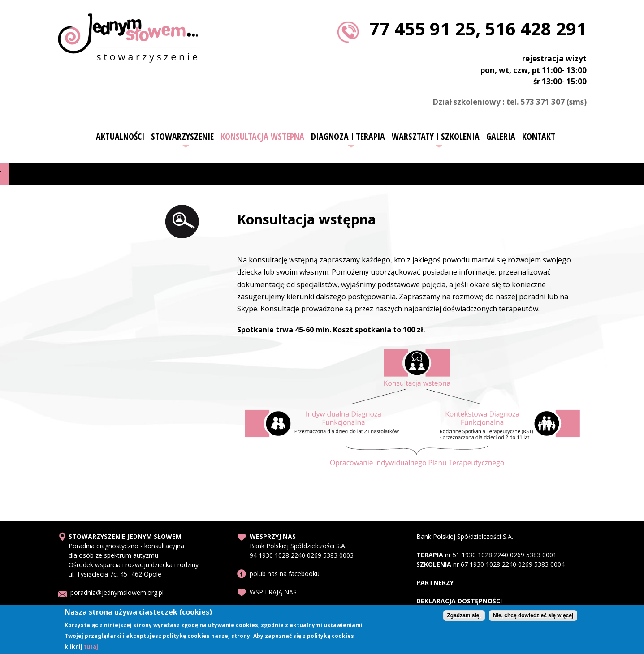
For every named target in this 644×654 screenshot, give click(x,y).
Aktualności (120, 137)
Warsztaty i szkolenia (436, 137)
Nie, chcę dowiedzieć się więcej (533, 617)
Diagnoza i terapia (348, 137)
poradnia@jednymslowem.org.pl (117, 592)
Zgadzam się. (464, 617)
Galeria (501, 137)
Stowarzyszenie (182, 137)
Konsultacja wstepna (262, 137)
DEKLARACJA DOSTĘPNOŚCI (459, 601)
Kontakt (539, 137)
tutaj (91, 648)
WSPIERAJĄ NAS (273, 592)
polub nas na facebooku (285, 574)
